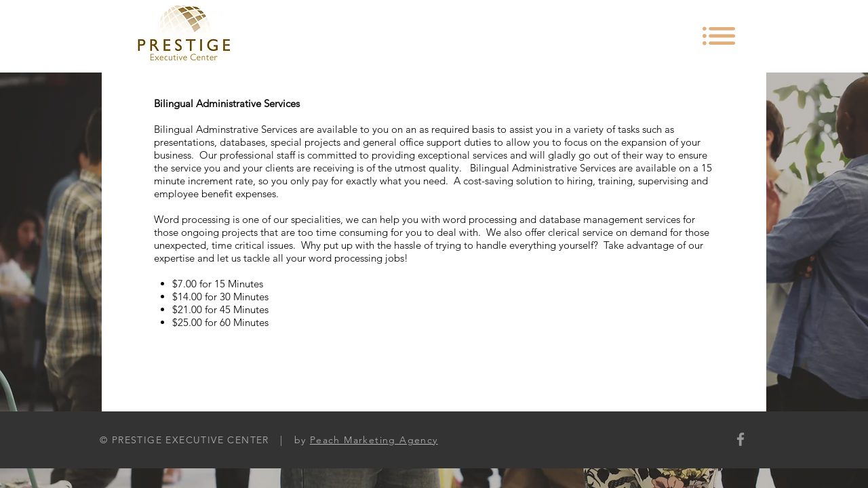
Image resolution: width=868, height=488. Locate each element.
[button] (719, 36)
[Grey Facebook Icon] (741, 439)
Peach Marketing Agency (374, 440)
